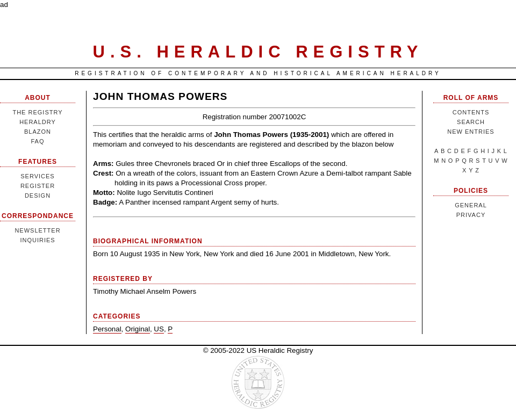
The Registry (37, 112)
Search (471, 122)
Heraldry (38, 122)
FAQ (37, 141)
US (159, 329)
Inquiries (37, 240)
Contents (471, 112)
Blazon (38, 132)
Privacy (471, 215)
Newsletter (37, 230)
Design (38, 195)
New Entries (471, 132)
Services (37, 176)
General (471, 205)
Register (38, 186)
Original (138, 329)
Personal (107, 329)
